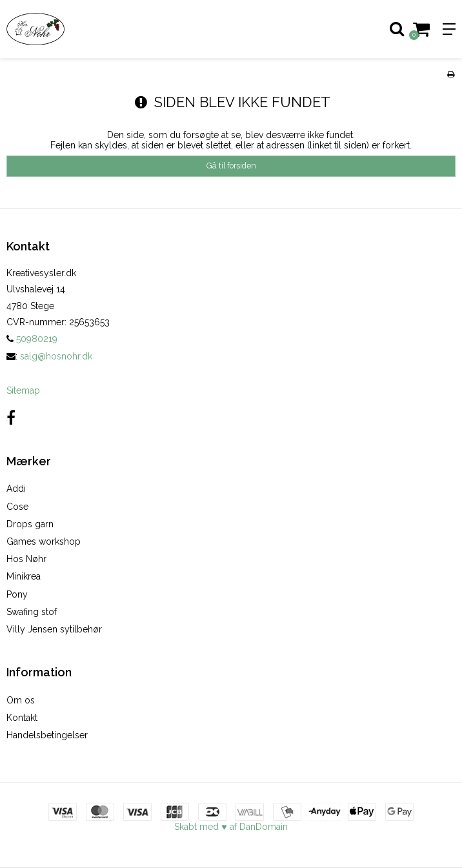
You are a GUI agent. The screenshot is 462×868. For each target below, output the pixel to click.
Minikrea (24, 576)
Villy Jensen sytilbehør (54, 629)
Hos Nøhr (26, 559)
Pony (17, 594)
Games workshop (44, 541)
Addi (16, 489)
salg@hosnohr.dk (56, 356)
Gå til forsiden (231, 166)
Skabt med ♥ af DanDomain (231, 827)
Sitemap (23, 390)
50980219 (32, 339)
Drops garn (30, 524)
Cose (17, 507)
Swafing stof (32, 612)
